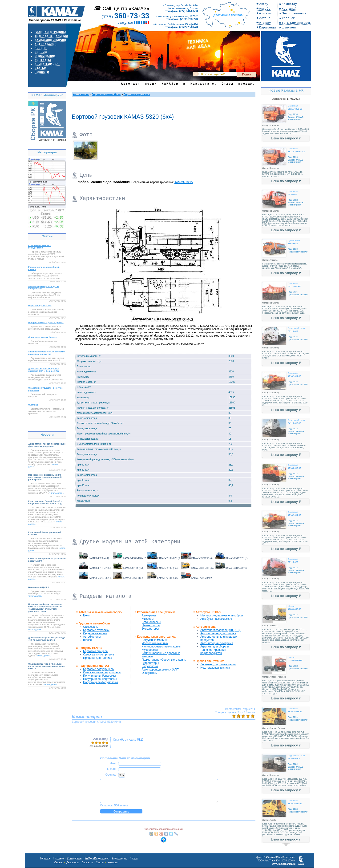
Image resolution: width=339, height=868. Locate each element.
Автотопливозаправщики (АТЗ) (220, 630)
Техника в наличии (51, 36)
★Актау (262, 4)
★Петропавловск (293, 13)
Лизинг (41, 48)
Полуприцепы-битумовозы (100, 682)
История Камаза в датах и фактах (46, 323)
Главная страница (50, 32)
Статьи (40, 68)
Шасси (87, 640)
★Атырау (264, 23)
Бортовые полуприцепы (99, 669)
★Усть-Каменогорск (295, 23)
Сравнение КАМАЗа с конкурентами (40, 247)
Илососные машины (155, 643)
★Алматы (264, 13)
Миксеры (148, 619)
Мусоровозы (150, 650)
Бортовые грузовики (137, 94)
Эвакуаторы (150, 673)
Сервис (41, 52)
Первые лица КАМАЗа (40, 306)
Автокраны (149, 615)
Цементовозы (151, 625)
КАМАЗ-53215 (184, 182)
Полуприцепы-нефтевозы (100, 679)
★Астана (263, 18)
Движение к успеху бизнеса (43, 337)
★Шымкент (288, 27)
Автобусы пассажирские (216, 619)
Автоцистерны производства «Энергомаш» (44, 288)
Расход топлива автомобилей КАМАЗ (44, 268)
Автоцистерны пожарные (217, 643)
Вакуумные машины (155, 640)
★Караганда (266, 27)
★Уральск (287, 18)
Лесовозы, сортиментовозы (218, 664)
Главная (45, 858)
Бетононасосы (151, 622)
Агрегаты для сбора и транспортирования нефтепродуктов (214, 650)
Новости (42, 72)
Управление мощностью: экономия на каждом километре (47, 353)
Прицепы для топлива (98, 658)
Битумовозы (150, 666)
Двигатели (43, 64)
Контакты (43, 60)
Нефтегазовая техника (215, 668)
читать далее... (57, 493)
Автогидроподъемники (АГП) (160, 670)
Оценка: (111, 775)
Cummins (33, 405)
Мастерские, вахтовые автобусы (222, 615)
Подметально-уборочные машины (164, 660)
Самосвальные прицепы (99, 655)
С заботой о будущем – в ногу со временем (45, 389)
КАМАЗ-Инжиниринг (51, 40)
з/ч (57, 64)
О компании (45, 56)
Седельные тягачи (95, 633)
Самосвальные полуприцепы (102, 672)
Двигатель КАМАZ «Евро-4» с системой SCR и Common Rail (44, 370)
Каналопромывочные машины (161, 647)
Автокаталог (45, 44)
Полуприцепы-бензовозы (99, 676)
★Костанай (288, 9)
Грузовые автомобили (106, 94)
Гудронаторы (150, 663)
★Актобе (263, 9)
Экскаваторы (150, 629)
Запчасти (87, 862)
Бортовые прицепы (96, 651)
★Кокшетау (288, 4)
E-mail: (112, 769)
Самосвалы (91, 627)
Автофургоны (92, 637)
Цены (87, 615)
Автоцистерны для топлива (218, 633)
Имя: (113, 763)
